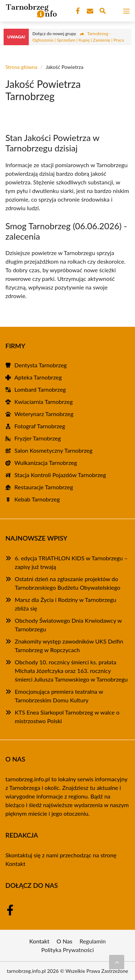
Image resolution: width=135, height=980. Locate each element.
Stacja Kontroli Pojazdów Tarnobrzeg (60, 475)
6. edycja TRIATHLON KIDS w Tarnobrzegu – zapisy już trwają (71, 562)
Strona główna (21, 67)
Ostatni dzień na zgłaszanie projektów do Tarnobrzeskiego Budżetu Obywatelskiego (67, 583)
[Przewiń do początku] (117, 962)
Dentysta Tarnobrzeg (40, 365)
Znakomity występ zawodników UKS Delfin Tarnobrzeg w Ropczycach (69, 646)
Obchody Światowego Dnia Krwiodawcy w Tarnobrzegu (68, 625)
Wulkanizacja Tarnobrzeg (46, 463)
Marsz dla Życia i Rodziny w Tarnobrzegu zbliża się (66, 604)
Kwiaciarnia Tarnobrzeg (44, 402)
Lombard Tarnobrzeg (40, 389)
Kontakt (15, 864)
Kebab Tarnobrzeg (37, 499)
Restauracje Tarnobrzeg (44, 487)
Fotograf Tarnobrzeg (40, 426)
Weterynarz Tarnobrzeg (44, 414)
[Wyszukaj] (103, 12)
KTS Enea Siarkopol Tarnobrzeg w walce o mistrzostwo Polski (67, 717)
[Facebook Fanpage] (77, 11)
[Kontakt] (89, 11)
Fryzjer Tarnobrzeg (38, 438)
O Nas (64, 941)
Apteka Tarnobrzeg (38, 377)
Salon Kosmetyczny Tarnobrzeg (53, 450)
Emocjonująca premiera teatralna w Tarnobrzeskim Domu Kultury (59, 696)
